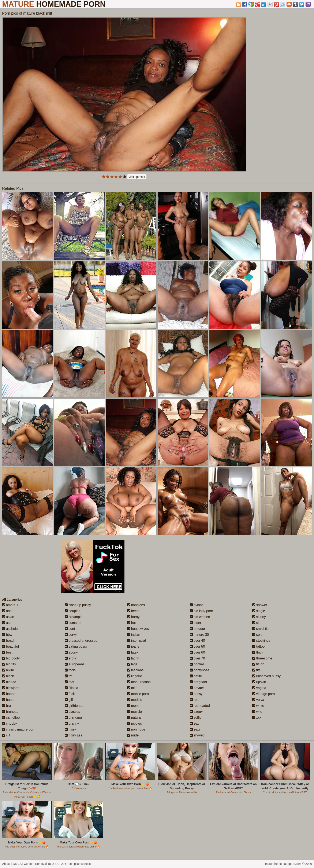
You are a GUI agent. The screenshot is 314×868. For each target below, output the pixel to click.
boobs (9, 694)
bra (7, 706)
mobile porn (138, 694)
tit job (258, 664)
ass (7, 623)
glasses (72, 712)
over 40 (197, 641)
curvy (71, 635)
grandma (73, 718)
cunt (70, 629)
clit (6, 735)
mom (133, 706)
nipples (134, 723)
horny (133, 617)
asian (8, 617)
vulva (258, 700)
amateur (10, 605)
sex (194, 723)
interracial (137, 641)
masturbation (139, 682)
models (135, 700)
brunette (10, 712)
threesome (262, 658)
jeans (133, 646)
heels (133, 611)
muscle (134, 712)
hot (132, 623)
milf (132, 688)
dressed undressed (81, 641)
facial (71, 670)
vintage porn (264, 694)
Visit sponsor (137, 177)
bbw (7, 635)
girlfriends (74, 706)
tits (256, 670)
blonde (9, 682)
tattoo (258, 646)
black (8, 676)
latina (133, 658)
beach (9, 641)
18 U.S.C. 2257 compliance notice (70, 864)
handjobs (136, 605)
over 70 (197, 658)
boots (8, 700)
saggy (196, 712)
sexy (195, 729)
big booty (11, 658)
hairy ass (73, 735)
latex (133, 652)
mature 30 (199, 635)
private (197, 688)
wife (257, 712)
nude (133, 735)
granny (72, 723)
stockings (261, 641)
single (259, 611)
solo (257, 635)
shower (260, 605)
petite (196, 676)
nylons (197, 605)
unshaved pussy (266, 676)
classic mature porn (19, 729)
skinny (259, 617)
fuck (70, 694)
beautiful (10, 646)
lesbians (135, 670)
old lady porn (201, 611)
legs (132, 664)
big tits (9, 664)
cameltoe (11, 718)
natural (134, 718)
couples (72, 611)
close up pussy (78, 605)
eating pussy (76, 646)
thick (258, 652)
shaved (197, 735)
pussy (196, 694)
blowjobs (11, 688)
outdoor (197, 629)
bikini (8, 670)
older (195, 623)
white (258, 706)
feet (69, 682)
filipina (71, 688)
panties (197, 664)
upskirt (259, 682)
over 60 (197, 652)
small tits (261, 629)
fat (68, 676)
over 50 (197, 646)
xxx (257, 718)
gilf (69, 700)
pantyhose (199, 670)
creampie (74, 617)
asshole (10, 629)
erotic (71, 658)
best (7, 652)
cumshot (73, 623)
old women (200, 617)
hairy (70, 729)
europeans (75, 664)
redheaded (200, 706)
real (195, 700)
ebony (71, 652)
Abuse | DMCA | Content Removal (24, 864)
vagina (259, 688)
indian (134, 635)
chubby (10, 723)
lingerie (135, 676)
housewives (138, 629)
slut (257, 623)
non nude (136, 729)
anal (7, 611)
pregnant (198, 682)
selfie (196, 718)
